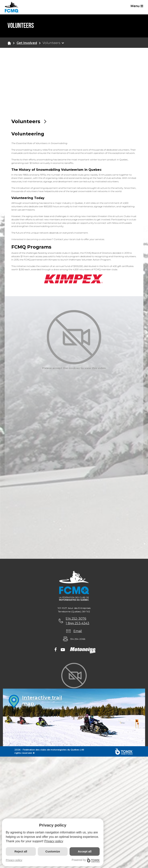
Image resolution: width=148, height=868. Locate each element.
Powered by (86, 860)
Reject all (21, 851)
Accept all (85, 851)
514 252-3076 (76, 619)
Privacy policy (54, 841)
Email (78, 631)
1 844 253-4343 (77, 623)
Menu (137, 6)
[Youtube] (63, 650)
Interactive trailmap (42, 701)
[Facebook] (56, 650)
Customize (53, 851)
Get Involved (27, 43)
